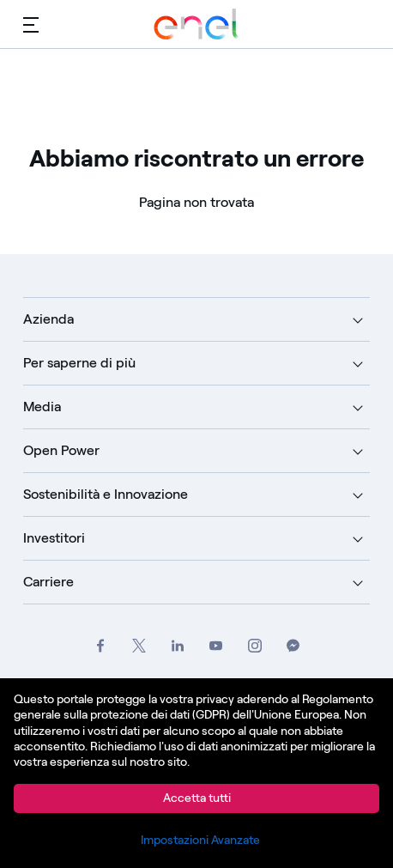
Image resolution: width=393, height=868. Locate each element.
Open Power (61, 450)
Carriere (48, 582)
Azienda (48, 319)
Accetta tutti (197, 798)
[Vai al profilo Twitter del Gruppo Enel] (139, 645)
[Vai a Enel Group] (196, 24)
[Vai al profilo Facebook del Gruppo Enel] (100, 645)
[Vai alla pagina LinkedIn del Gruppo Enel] (177, 645)
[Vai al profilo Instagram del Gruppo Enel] (254, 645)
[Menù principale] (31, 24)
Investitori (54, 538)
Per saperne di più (79, 363)
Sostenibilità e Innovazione (106, 494)
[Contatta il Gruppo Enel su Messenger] (293, 645)
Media (42, 407)
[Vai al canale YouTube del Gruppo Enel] (216, 645)
